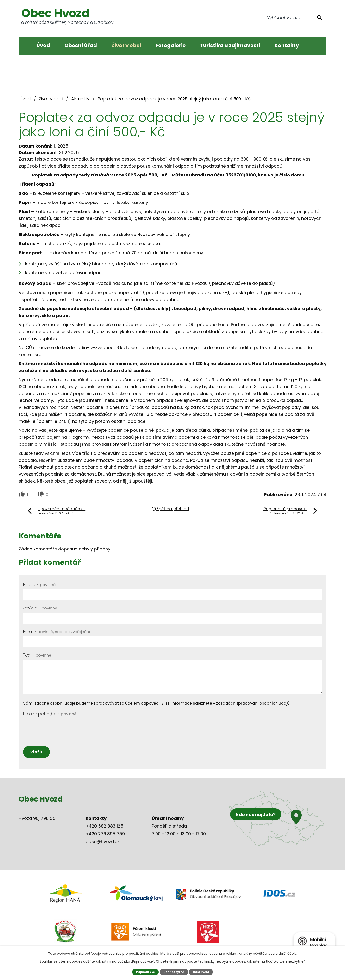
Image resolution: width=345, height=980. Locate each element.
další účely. (288, 953)
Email (57, 631)
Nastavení (203, 972)
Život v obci (126, 45)
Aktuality (80, 99)
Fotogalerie (171, 45)
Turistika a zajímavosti (230, 45)
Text (37, 655)
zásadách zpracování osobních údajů (253, 703)
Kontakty (287, 45)
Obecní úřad (81, 45)
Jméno (40, 608)
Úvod (43, 45)
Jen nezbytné (174, 972)
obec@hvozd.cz (103, 844)
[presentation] (60, 728)
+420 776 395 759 (105, 837)
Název (39, 585)
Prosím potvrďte (50, 714)
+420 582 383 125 (104, 829)
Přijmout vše (144, 972)
